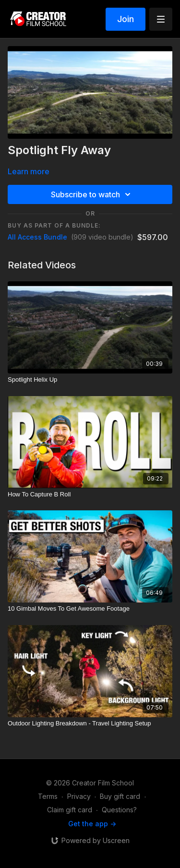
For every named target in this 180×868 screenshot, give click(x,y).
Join (126, 19)
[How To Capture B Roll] (90, 494)
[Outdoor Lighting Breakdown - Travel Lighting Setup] (90, 723)
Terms (48, 796)
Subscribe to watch (92, 194)
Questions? (119, 810)
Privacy (79, 796)
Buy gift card (120, 796)
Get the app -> (92, 824)
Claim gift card (70, 810)
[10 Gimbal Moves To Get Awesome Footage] (90, 609)
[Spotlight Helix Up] (90, 380)
